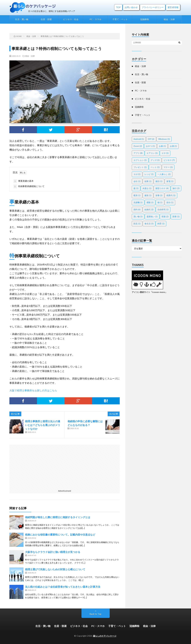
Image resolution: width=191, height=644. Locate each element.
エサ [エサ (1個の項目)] (165, 153)
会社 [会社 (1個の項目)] (137, 181)
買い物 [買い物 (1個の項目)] (138, 216)
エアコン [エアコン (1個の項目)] (152, 153)
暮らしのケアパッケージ (105, 636)
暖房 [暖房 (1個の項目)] (137, 195)
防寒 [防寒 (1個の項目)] (176, 216)
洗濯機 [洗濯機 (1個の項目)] (138, 202)
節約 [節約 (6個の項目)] (137, 209)
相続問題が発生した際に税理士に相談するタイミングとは (58, 517)
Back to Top (95, 614)
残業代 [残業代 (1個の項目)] (171, 195)
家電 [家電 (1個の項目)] (170, 181)
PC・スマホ (95, 19)
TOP (118, 7)
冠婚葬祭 (145, 19)
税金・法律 (169, 19)
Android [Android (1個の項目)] (139, 139)
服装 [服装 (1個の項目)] (148, 195)
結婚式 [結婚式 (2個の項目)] (149, 209)
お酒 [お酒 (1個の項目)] (173, 146)
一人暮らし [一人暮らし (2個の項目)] (164, 174)
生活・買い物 (22, 19)
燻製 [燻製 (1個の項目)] (150, 202)
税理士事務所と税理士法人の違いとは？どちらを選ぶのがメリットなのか (43, 425)
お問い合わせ (131, 7)
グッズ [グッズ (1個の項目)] (155, 160)
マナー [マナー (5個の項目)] (168, 167)
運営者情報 (173, 7)
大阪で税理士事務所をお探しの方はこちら (33, 390)
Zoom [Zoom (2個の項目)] (138, 146)
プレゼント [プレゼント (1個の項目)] (140, 167)
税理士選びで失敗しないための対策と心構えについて (55, 569)
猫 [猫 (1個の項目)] (160, 202)
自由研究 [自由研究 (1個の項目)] (163, 209)
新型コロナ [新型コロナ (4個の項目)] (162, 188)
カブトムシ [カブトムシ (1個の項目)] (140, 160)
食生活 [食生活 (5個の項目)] (149, 224)
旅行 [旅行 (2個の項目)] (176, 188)
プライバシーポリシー (153, 7)
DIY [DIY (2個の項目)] (151, 139)
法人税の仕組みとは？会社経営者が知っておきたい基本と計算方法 (63, 587)
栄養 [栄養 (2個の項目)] (159, 195)
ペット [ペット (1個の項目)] (155, 167)
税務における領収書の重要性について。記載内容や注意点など (60, 535)
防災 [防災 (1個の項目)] (137, 224)
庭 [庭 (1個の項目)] (136, 188)
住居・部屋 (46, 19)
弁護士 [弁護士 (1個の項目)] (147, 188)
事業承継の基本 (24, 181)
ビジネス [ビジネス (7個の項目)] (169, 160)
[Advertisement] (65, 466)
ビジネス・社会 (71, 19)
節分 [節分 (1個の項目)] (170, 202)
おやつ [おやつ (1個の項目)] (150, 146)
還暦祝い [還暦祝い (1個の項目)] (152, 216)
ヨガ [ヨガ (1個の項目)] (137, 174)
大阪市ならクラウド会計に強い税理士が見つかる (53, 552)
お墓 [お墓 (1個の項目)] (162, 146)
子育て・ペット (120, 19)
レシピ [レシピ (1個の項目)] (149, 174)
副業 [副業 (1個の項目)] (148, 181)
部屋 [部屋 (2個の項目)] (165, 216)
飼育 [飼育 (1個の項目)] (161, 224)
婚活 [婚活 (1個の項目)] (159, 181)
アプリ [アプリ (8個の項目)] (138, 153)
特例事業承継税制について (29, 186)
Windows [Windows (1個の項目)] (164, 139)
